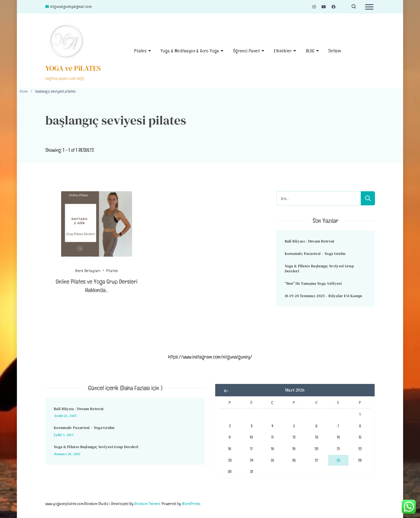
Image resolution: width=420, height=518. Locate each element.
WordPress (191, 503)
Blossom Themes (147, 503)
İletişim (335, 51)
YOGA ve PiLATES (73, 68)
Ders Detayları (88, 271)
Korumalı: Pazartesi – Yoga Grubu (315, 254)
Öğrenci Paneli (247, 51)
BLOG (310, 51)
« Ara (226, 391)
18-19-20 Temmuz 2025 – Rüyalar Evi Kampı (324, 296)
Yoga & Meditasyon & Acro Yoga (190, 51)
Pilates (140, 51)
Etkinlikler (283, 51)
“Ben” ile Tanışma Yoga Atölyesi (313, 283)
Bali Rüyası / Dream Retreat (310, 241)
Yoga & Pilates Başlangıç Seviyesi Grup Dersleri (319, 269)
